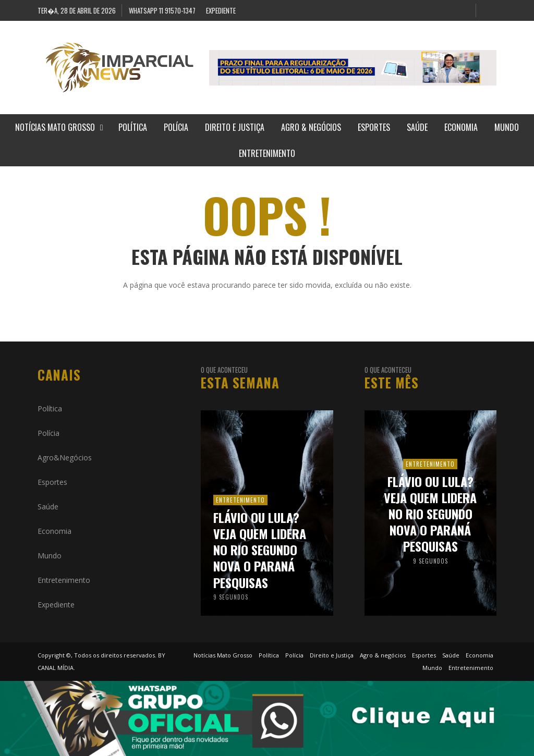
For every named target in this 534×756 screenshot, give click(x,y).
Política (50, 409)
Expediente (56, 605)
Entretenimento (64, 580)
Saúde (48, 507)
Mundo (50, 556)
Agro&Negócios (65, 458)
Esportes (52, 482)
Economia (54, 531)
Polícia (48, 433)
